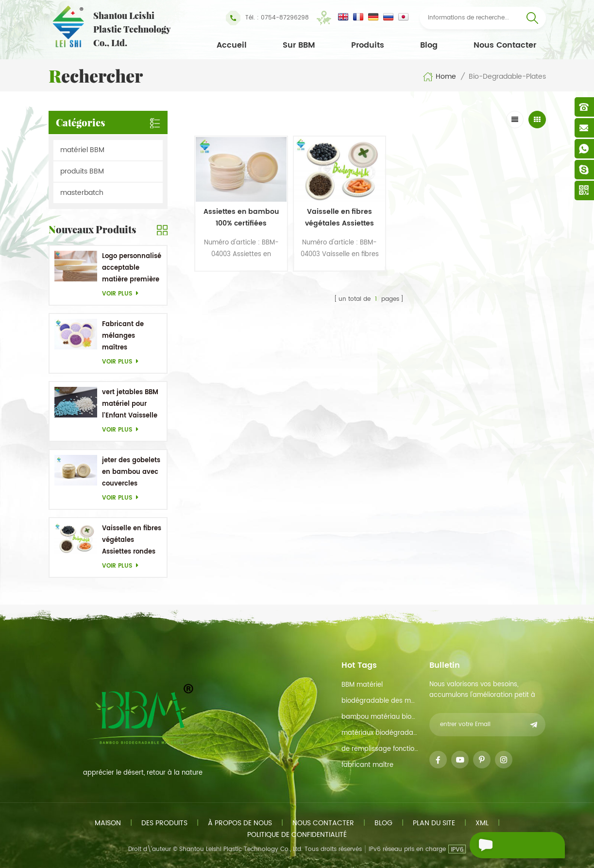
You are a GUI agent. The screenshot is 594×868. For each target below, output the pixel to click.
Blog (429, 45)
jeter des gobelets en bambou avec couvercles (131, 472)
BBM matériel (362, 685)
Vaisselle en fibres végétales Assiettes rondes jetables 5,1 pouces (132, 541)
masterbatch (82, 193)
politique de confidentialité (297, 835)
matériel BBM (82, 150)
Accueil (232, 45)
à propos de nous (240, 823)
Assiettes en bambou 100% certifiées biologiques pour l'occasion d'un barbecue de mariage (236, 211)
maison (108, 823)
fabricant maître (367, 765)
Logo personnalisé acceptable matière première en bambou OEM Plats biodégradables (132, 269)
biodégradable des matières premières (380, 701)
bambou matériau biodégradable (380, 717)
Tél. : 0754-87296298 (267, 18)
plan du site (434, 823)
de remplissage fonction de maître (380, 749)
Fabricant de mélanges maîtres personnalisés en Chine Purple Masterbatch (130, 337)
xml (482, 823)
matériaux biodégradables (380, 733)
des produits (164, 823)
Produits (368, 45)
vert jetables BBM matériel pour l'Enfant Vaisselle (130, 404)
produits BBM (82, 171)
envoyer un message (501, 846)
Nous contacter (505, 45)
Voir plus (123, 294)
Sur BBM (299, 45)
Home (439, 77)
